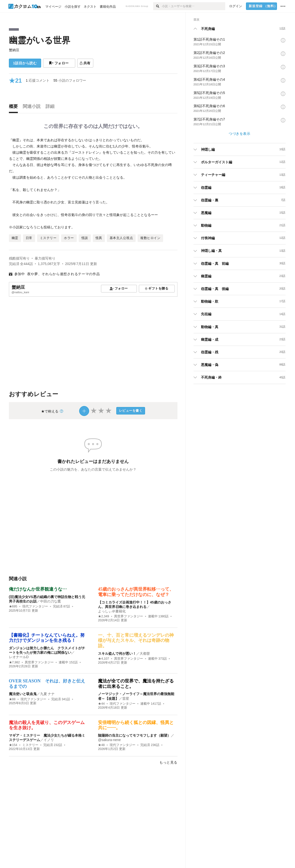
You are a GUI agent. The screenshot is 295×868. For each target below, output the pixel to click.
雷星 (126, 699)
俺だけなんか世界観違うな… (38, 589)
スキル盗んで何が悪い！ (117, 653)
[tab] (15, 108)
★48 (101, 745)
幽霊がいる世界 (40, 40)
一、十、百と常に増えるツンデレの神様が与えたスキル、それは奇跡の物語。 (136, 640)
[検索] (158, 6)
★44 (101, 704)
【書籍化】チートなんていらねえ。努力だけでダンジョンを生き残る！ (47, 638)
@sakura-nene (109, 740)
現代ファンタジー (35, 606)
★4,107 (104, 659)
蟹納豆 (14, 50)
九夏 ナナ (48, 694)
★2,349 (104, 616)
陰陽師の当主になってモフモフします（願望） (134, 735)
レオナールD (19, 657)
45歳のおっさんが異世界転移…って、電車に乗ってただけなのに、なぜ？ (136, 592)
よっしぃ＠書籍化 (112, 611)
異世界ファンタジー (129, 616)
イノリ (49, 740)
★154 (13, 745)
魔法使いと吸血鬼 (23, 694)
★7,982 (14, 662)
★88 (12, 699)
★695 (13, 606)
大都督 (145, 653)
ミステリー (30, 745)
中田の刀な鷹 (50, 601)
